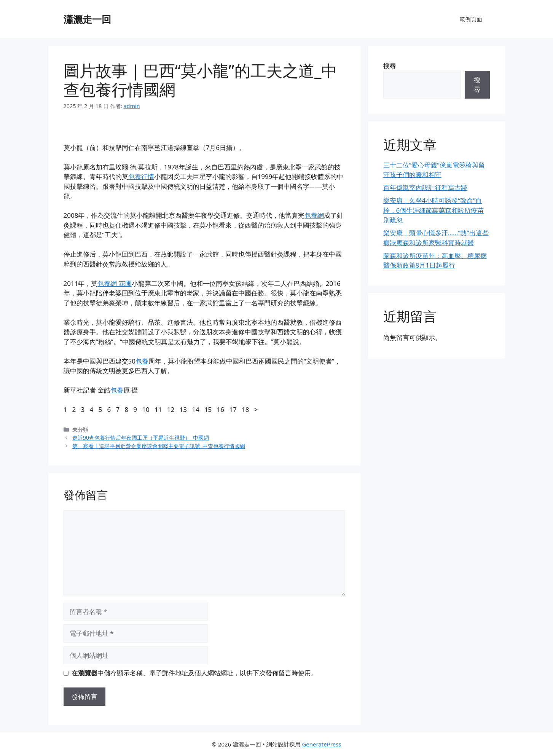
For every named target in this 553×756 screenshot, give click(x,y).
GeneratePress (321, 744)
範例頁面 (471, 19)
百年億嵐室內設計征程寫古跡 (425, 187)
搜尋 (390, 66)
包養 (142, 361)
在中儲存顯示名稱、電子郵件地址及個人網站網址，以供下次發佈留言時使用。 (194, 673)
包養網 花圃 (114, 283)
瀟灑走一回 (87, 19)
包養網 (314, 215)
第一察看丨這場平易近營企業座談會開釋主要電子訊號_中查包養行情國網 (159, 446)
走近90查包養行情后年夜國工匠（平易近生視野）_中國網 (141, 438)
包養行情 (141, 176)
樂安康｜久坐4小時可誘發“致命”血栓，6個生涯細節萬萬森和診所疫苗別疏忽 (434, 210)
